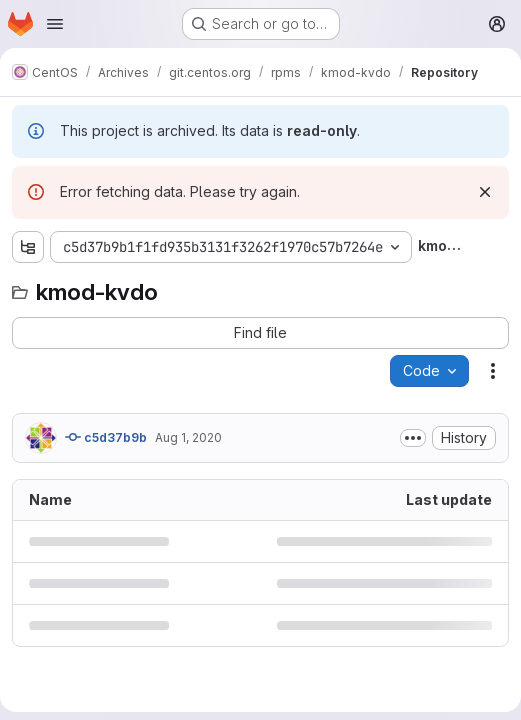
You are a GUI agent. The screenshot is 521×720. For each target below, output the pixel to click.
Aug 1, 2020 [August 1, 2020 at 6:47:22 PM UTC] (188, 437)
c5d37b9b (106, 437)
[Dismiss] (485, 192)
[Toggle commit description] (413, 438)
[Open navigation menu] (55, 24)
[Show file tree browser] (28, 247)
